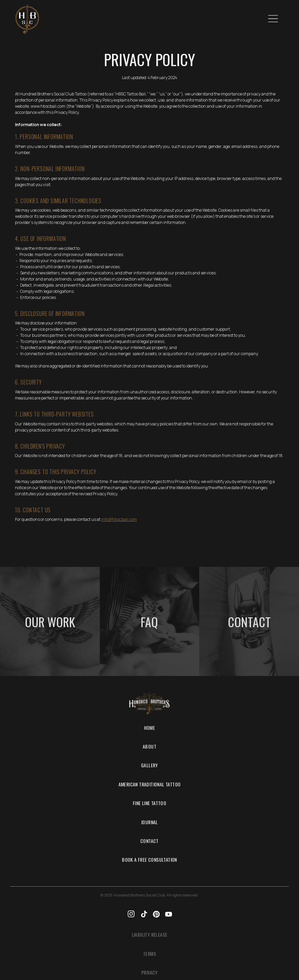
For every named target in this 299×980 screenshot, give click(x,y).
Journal (149, 822)
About (149, 746)
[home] (27, 19)
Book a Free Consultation (149, 860)
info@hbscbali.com (119, 519)
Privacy (149, 972)
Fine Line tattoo (149, 803)
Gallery (149, 765)
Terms (149, 954)
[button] (272, 19)
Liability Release (150, 934)
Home (150, 728)
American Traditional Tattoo (150, 784)
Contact (149, 841)
